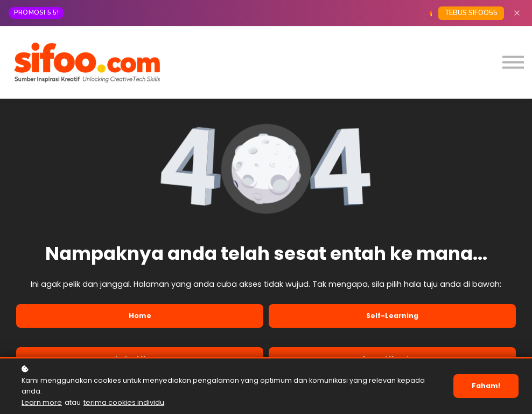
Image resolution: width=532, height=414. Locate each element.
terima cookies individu (124, 402)
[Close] (517, 13)
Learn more (42, 402)
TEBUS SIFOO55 (471, 13)
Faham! (486, 386)
